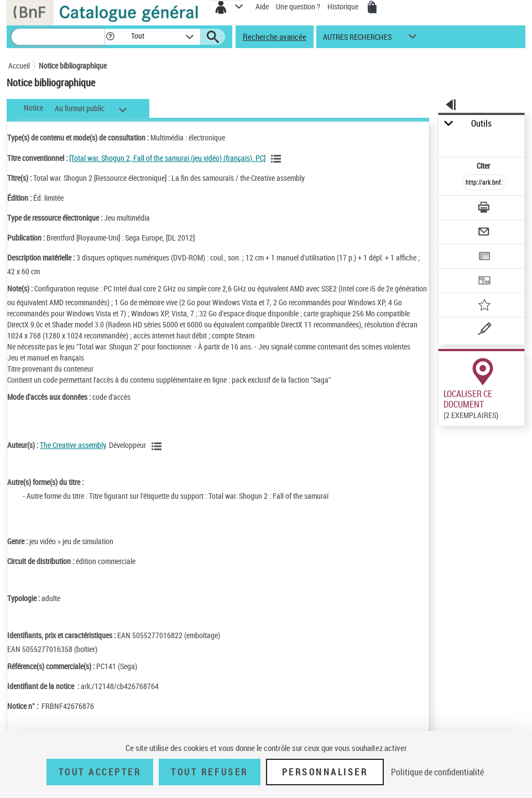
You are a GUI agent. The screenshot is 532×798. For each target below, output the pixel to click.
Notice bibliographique (73, 66)
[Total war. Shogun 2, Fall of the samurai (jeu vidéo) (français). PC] (167, 158)
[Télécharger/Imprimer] (484, 209)
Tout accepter (100, 772)
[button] (110, 37)
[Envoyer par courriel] (484, 233)
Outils (481, 124)
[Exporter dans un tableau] (484, 257)
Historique (344, 6)
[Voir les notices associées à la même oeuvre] (278, 159)
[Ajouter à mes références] (484, 306)
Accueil (19, 66)
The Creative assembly (73, 445)
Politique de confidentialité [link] (437, 772)
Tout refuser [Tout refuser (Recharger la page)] (209, 772)
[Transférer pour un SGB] (484, 282)
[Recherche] (58, 37)
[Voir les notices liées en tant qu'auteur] (158, 446)
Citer (484, 166)
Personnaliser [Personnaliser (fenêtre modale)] (325, 772)
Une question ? (298, 6)
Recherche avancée (275, 36)
